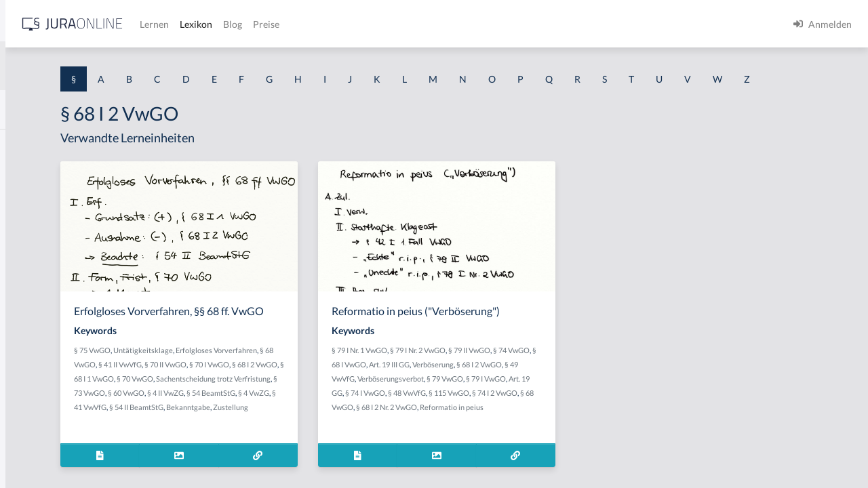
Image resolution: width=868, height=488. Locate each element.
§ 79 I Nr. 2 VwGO (544, 375)
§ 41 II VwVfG (348, 402)
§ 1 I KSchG (35, 419)
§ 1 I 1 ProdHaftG (47, 297)
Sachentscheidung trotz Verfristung (332, 431)
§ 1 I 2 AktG (35, 327)
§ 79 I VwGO (502, 418)
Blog (444, 24)
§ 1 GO (25, 205)
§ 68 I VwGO (512, 389)
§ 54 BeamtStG (368, 445)
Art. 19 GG (541, 418)
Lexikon (408, 24)
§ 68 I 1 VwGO (379, 416)
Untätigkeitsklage (310, 388)
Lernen (366, 24)
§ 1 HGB (28, 236)
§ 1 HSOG (31, 266)
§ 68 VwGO (305, 402)
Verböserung (598, 389)
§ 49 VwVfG (519, 404)
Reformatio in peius (548, 446)
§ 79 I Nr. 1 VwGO (486, 375)
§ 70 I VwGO (285, 416)
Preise (478, 24)
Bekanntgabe (383, 459)
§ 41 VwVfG (283, 459)
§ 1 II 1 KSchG (40, 449)
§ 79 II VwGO (595, 375)
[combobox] (108, 66)
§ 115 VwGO (504, 432)
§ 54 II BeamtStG (332, 459)
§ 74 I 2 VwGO (550, 432)
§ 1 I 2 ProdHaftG (47, 358)
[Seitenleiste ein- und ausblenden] (195, 21)
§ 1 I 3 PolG (35, 388)
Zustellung (258, 473)
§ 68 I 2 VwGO (331, 416)
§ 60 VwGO (283, 445)
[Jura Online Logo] (284, 24)
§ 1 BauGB (33, 175)
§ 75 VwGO (259, 388)
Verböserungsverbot (574, 404)
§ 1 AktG (29, 144)
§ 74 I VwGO (581, 418)
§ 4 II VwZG (323, 445)
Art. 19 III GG (555, 389)
